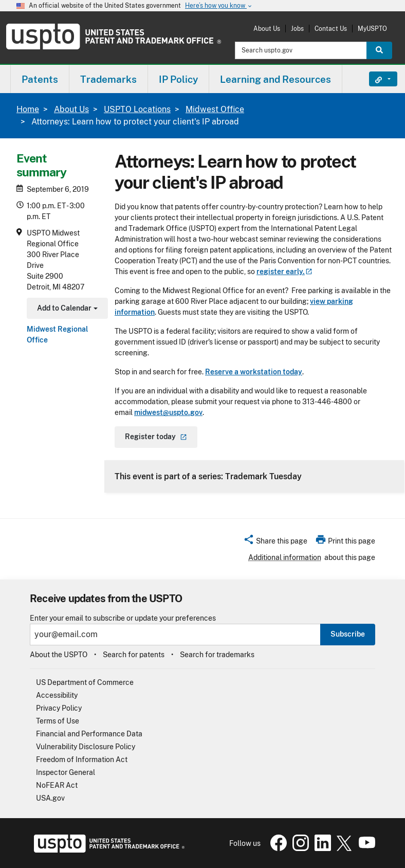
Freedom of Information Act (82, 759)
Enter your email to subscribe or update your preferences (123, 618)
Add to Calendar (66, 309)
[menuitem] (40, 79)
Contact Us (331, 29)
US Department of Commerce (85, 682)
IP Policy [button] (178, 79)
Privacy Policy (59, 708)
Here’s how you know (219, 6)
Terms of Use (58, 721)
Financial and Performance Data (89, 734)
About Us (267, 29)
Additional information (285, 557)
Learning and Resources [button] (275, 79)
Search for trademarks (217, 655)
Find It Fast (375, 79)
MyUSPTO (372, 29)
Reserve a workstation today (254, 372)
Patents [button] (40, 79)
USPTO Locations (137, 109)
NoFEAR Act (57, 785)
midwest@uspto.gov (168, 412)
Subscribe (348, 634)
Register (156, 437)
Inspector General (66, 772)
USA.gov (50, 798)
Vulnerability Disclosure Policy (86, 747)
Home (28, 109)
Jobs (297, 29)
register (284, 272)
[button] (275, 542)
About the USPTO (59, 655)
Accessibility (57, 695)
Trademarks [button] (108, 79)
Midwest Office (215, 109)
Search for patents (134, 655)
